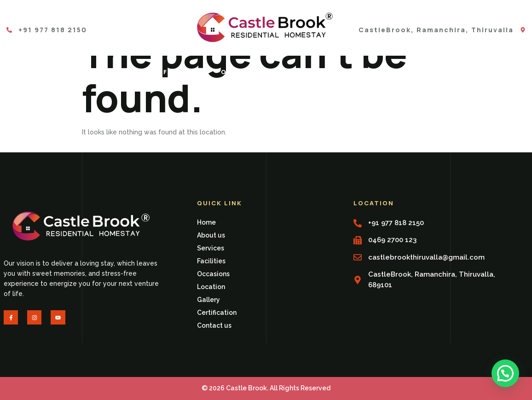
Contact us (487, 72)
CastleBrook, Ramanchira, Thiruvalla (436, 30)
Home (31, 72)
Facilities (185, 72)
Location (302, 72)
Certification (417, 72)
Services (130, 72)
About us (77, 72)
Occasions (244, 72)
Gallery (355, 72)
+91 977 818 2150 (53, 30)
